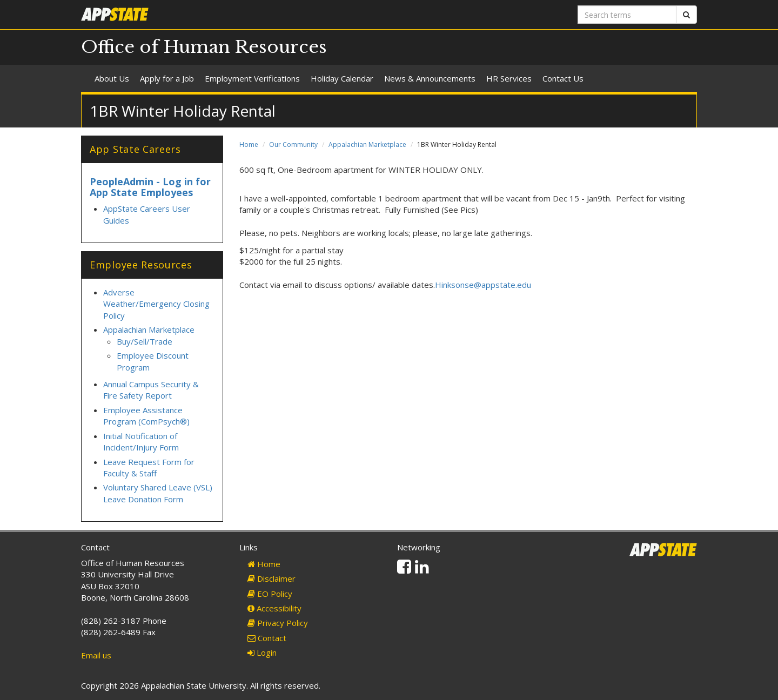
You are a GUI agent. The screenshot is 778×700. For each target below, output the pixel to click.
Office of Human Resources (204, 47)
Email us (96, 655)
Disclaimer (271, 578)
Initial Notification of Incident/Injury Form (141, 442)
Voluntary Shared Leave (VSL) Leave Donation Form (158, 493)
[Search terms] (627, 15)
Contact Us (563, 78)
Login (262, 652)
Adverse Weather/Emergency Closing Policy (156, 304)
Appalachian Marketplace (367, 144)
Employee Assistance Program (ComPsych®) (146, 416)
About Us (112, 78)
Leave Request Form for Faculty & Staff (149, 467)
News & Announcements (430, 78)
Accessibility (274, 608)
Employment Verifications (252, 78)
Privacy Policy (278, 623)
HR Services (509, 78)
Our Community (293, 144)
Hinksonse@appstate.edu (483, 285)
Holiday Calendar (342, 78)
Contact (267, 638)
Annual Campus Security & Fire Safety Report (151, 390)
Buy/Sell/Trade (145, 341)
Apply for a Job (167, 78)
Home (249, 144)
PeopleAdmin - (126, 181)
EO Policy (270, 594)
